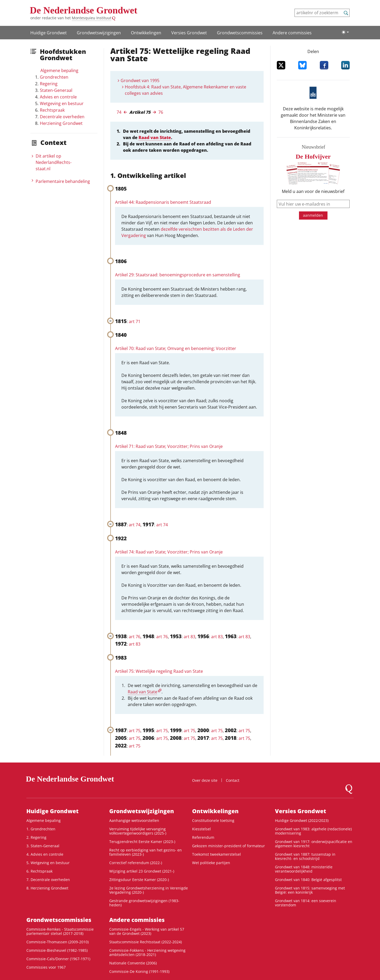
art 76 (135, 637)
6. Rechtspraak (39, 871)
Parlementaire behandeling (63, 181)
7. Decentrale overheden (48, 880)
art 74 (135, 525)
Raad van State (155, 138)
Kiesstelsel (201, 829)
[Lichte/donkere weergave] (345, 32)
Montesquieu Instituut (92, 18)
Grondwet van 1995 (140, 81)
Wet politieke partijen (211, 863)
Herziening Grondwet (61, 123)
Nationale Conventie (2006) (133, 963)
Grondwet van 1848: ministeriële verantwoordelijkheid (304, 869)
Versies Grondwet (189, 33)
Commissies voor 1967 (46, 967)
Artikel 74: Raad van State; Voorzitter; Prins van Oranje (169, 552)
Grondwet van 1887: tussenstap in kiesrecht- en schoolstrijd (305, 856)
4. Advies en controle (45, 854)
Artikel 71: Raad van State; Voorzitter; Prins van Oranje (169, 446)
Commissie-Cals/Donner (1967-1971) (58, 959)
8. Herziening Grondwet (47, 888)
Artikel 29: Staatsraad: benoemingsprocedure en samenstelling (178, 275)
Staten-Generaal (56, 90)
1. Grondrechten (41, 829)
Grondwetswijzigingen (99, 33)
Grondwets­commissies (240, 33)
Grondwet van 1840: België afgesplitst (308, 880)
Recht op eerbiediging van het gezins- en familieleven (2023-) (146, 852)
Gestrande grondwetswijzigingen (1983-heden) (144, 903)
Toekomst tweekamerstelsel (217, 854)
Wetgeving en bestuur (62, 103)
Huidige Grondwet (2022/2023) (302, 820)
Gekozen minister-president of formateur (229, 846)
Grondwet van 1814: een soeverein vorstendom (306, 903)
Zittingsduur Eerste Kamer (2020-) (139, 880)
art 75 (135, 731)
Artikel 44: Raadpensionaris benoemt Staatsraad (163, 202)
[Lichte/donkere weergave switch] (345, 32)
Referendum (203, 837)
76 (161, 112)
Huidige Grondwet (49, 33)
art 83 (189, 637)
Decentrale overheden (62, 117)
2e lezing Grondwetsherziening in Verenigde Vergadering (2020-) (149, 890)
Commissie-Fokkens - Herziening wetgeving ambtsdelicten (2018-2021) (147, 952)
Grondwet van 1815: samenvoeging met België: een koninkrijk (310, 890)
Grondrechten (54, 77)
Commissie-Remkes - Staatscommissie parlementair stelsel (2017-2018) (60, 931)
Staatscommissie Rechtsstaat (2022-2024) (146, 942)
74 (119, 112)
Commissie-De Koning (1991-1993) (139, 971)
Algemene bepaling (59, 70)
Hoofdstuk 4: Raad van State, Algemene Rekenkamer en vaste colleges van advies (186, 90)
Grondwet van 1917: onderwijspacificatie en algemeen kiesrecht (314, 844)
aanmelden (313, 215)
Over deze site (205, 780)
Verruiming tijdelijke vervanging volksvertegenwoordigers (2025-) (138, 831)
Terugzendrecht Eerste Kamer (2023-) (142, 842)
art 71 (135, 321)
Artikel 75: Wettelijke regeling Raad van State (159, 671)
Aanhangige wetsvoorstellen (134, 820)
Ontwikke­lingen (146, 33)
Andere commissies (292, 33)
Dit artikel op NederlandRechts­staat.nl (54, 162)
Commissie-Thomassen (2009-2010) (58, 942)
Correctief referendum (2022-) (136, 863)
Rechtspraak (52, 110)
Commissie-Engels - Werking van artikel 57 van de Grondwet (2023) (147, 931)
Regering (49, 84)
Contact (233, 780)
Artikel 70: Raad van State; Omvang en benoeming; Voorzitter (176, 348)
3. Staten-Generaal (43, 846)
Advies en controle (58, 97)
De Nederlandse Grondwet (84, 10)
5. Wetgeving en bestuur (48, 863)
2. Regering (36, 837)
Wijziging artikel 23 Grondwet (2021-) (142, 871)
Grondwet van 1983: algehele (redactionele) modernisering (313, 831)
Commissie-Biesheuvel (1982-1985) (57, 950)
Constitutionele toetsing (213, 820)
